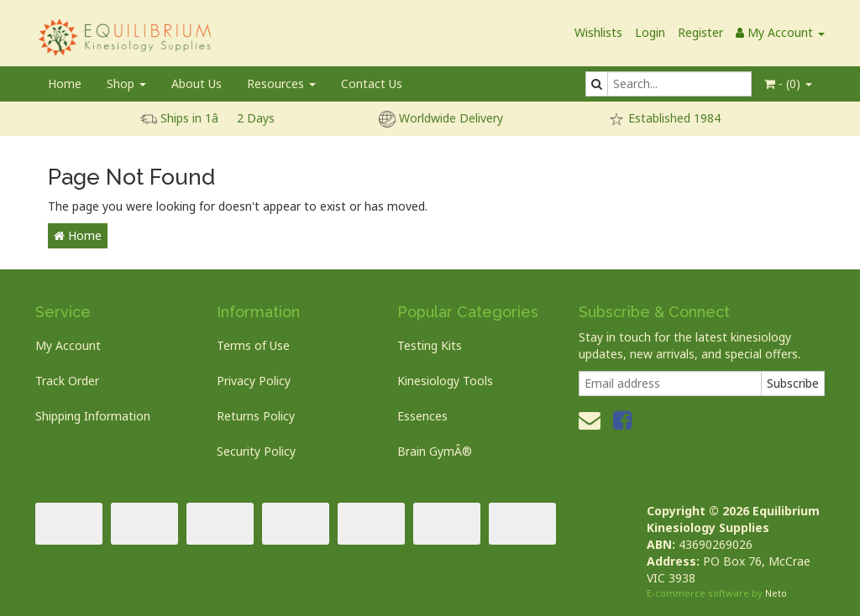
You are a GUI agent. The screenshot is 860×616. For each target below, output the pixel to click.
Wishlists (598, 32)
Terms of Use (253, 345)
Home (65, 84)
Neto (776, 593)
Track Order (67, 381)
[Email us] (590, 420)
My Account (68, 345)
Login (650, 32)
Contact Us (372, 84)
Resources (281, 84)
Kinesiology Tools (445, 381)
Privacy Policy (254, 381)
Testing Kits (430, 345)
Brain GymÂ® (435, 451)
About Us (197, 84)
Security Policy (256, 451)
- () (788, 84)
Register (700, 32)
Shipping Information (93, 416)
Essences (422, 416)
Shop (126, 84)
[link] (622, 420)
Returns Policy (256, 416)
